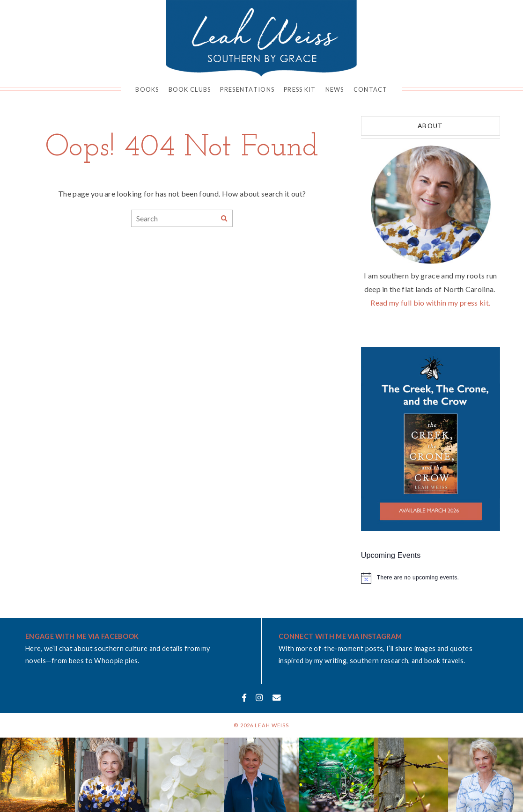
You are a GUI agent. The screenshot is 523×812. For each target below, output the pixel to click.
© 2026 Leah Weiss (261, 725)
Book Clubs (190, 89)
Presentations (247, 89)
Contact (371, 89)
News (335, 89)
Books (147, 89)
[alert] (431, 578)
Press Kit (300, 89)
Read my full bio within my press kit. (430, 303)
